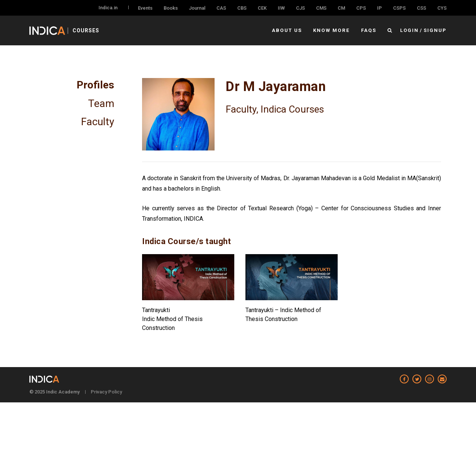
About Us (289, 30)
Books (171, 8)
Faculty (98, 121)
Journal (197, 8)
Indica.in (108, 8)
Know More (333, 30)
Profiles (95, 85)
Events (145, 8)
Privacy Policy (106, 392)
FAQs (369, 30)
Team (101, 103)
